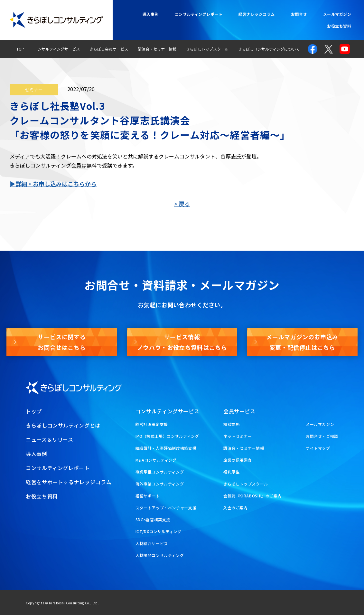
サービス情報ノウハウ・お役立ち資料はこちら (182, 342)
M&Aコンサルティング (156, 460)
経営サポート (148, 496)
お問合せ (299, 14)
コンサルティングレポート (199, 14)
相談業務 (232, 424)
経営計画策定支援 (152, 424)
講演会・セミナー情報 (157, 49)
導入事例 (151, 14)
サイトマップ (318, 448)
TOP (20, 49)
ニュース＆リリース (50, 439)
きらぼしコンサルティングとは (63, 425)
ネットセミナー (238, 436)
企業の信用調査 (238, 460)
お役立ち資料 (339, 26)
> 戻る (182, 204)
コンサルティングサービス (57, 49)
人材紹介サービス (152, 543)
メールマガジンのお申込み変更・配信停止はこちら (302, 342)
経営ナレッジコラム (257, 14)
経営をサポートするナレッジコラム (69, 482)
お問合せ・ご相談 (322, 436)
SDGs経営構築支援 (153, 519)
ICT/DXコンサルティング (159, 531)
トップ (34, 411)
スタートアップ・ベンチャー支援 (166, 508)
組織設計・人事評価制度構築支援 (166, 448)
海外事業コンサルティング (160, 484)
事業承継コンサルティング (160, 472)
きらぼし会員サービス (109, 49)
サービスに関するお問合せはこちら (62, 342)
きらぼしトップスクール (207, 49)
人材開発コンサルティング (160, 555)
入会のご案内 (236, 508)
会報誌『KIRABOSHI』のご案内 (253, 496)
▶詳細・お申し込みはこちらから (53, 184)
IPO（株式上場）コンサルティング (167, 436)
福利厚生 (232, 472)
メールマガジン (337, 14)
